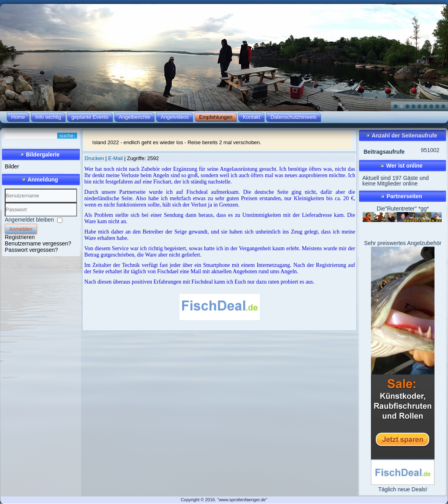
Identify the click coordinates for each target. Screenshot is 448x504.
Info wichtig (48, 117)
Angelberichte (135, 117)
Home (18, 117)
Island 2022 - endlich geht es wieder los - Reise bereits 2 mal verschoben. (177, 142)
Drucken (95, 158)
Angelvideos (175, 117)
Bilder (12, 166)
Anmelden (21, 229)
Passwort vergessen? (31, 250)
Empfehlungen (216, 117)
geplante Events (90, 117)
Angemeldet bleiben (29, 220)
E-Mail (116, 158)
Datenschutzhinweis (294, 117)
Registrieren (20, 237)
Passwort (5, 217)
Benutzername (5, 203)
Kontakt (251, 117)
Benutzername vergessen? (38, 243)
